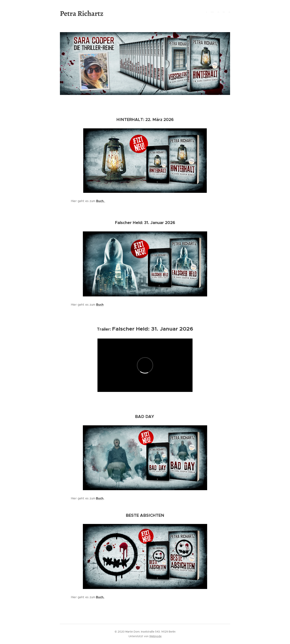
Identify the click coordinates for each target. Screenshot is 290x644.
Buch (100, 498)
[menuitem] (216, 12)
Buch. (101, 201)
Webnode (155, 636)
